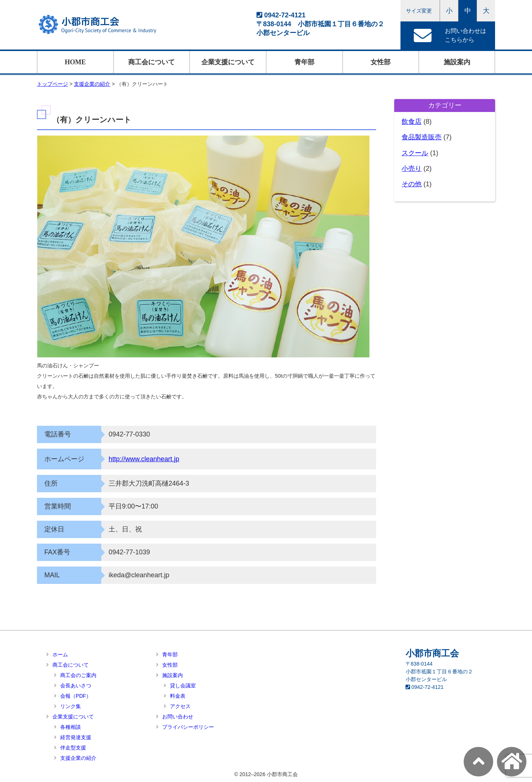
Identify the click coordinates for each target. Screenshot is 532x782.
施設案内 (457, 62)
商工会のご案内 (78, 675)
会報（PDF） (76, 696)
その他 (412, 184)
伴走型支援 (73, 748)
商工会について (151, 62)
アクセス (180, 706)
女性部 (381, 62)
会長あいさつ (76, 686)
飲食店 (412, 122)
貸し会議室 (183, 686)
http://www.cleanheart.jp (144, 459)
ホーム (60, 654)
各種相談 (71, 727)
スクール (415, 153)
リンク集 (71, 706)
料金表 (178, 696)
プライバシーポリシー (188, 727)
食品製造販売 (422, 137)
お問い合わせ (178, 717)
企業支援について (228, 62)
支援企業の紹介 (78, 758)
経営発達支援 (76, 737)
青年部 (304, 62)
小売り (412, 169)
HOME (75, 62)
